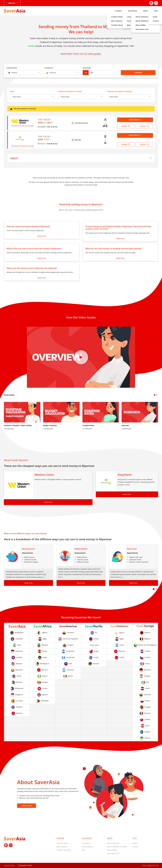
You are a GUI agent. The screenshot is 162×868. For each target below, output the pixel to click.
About (146, 11)
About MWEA (112, 850)
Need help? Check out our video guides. (81, 54)
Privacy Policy (9, 865)
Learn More (27, 806)
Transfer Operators (64, 850)
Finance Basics (87, 847)
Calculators (86, 843)
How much (87, 68)
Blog (83, 850)
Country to (49, 68)
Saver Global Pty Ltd (150, 865)
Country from (12, 68)
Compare (118, 11)
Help (156, 11)
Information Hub (113, 853)
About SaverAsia (113, 843)
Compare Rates (62, 843)
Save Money (133, 11)
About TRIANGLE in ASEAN (117, 847)
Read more (42, 236)
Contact (136, 847)
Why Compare (62, 847)
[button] (154, 589)
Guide (135, 843)
